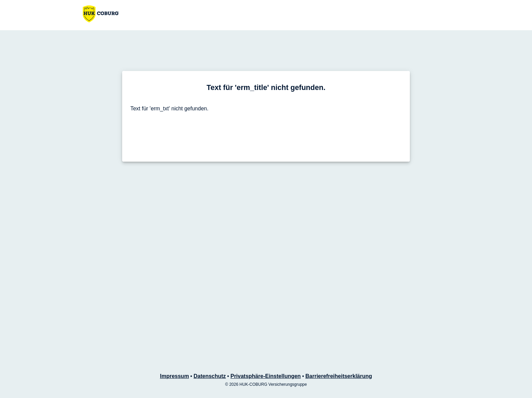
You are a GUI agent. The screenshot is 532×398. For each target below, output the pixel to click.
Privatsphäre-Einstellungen (265, 376)
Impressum (174, 376)
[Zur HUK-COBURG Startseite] (101, 14)
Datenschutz (210, 376)
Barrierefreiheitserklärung (339, 376)
